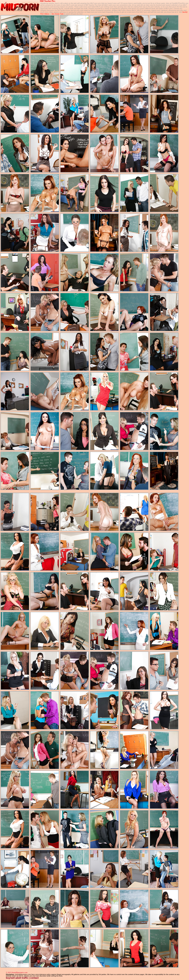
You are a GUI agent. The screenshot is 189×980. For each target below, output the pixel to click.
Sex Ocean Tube (58, 14)
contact (34, 978)
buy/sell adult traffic (17, 978)
